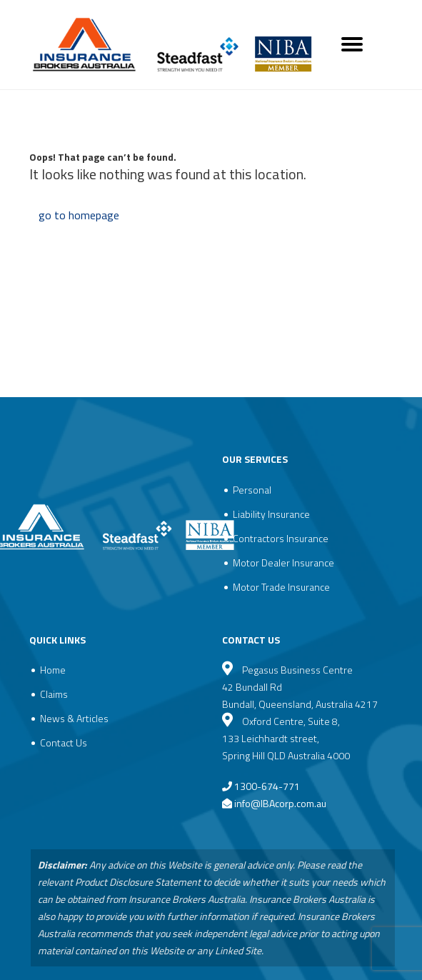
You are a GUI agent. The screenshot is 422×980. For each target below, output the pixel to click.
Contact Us (64, 742)
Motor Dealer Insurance (283, 562)
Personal (252, 490)
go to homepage (79, 215)
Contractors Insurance (281, 538)
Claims (54, 694)
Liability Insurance (271, 514)
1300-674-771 (261, 786)
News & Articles (74, 718)
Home (53, 670)
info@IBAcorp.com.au (280, 803)
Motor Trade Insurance (281, 587)
